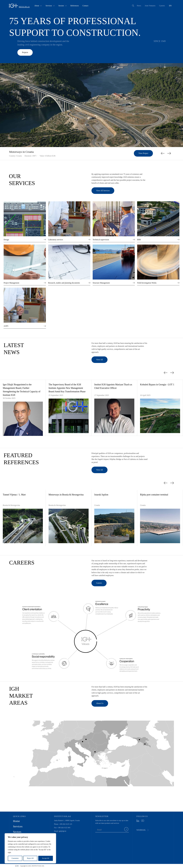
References (75, 6)
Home (16, 821)
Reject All (30, 858)
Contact (85, 6)
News (139, 6)
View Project (143, 153)
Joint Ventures (150, 6)
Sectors (63, 6)
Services (50, 6)
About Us (100, 703)
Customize (15, 858)
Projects (25, 52)
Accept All (46, 858)
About (38, 6)
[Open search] (133, 6)
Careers (162, 6)
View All (99, 360)
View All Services (103, 191)
